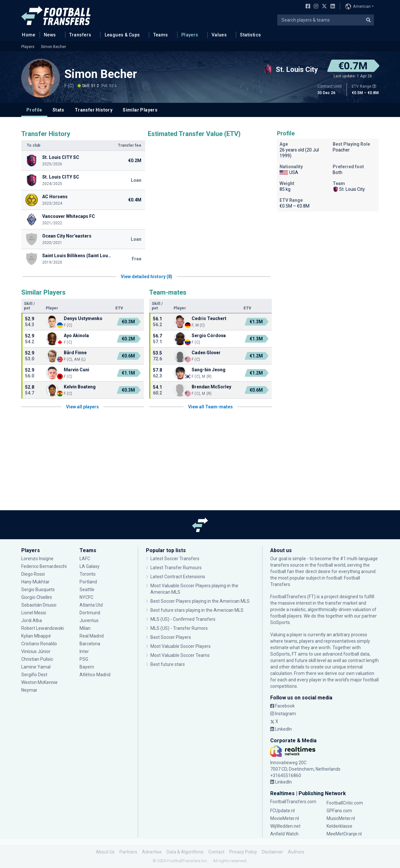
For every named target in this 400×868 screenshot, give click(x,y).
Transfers (80, 35)
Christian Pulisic (37, 659)
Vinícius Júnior (36, 651)
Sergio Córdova (209, 336)
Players (190, 35)
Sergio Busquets (38, 590)
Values (219, 35)
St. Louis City (349, 189)
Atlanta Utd (91, 605)
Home (27, 34)
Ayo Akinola (76, 336)
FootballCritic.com (345, 803)
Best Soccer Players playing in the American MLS (200, 601)
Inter (84, 651)
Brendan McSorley (211, 387)
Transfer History (94, 110)
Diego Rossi (33, 574)
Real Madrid (92, 636)
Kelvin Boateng (80, 387)
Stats (58, 110)
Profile (34, 110)
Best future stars (168, 664)
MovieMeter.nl (285, 818)
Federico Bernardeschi (44, 566)
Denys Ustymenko (83, 318)
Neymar (29, 690)
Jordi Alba (32, 620)
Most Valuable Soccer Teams (180, 655)
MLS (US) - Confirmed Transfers (183, 619)
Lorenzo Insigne (37, 559)
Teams (161, 35)
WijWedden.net (285, 826)
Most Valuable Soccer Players (181, 646)
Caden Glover (206, 353)
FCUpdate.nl (282, 811)
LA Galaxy (90, 566)
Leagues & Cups (122, 35)
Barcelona (90, 644)
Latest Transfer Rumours (176, 568)
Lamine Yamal (36, 667)
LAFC (85, 559)
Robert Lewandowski (43, 628)
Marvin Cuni (76, 370)
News (50, 35)
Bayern (87, 667)
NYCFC (86, 597)
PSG (84, 659)
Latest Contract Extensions (178, 577)
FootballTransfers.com (293, 802)
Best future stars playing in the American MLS (197, 610)
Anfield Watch (284, 834)
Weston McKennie (39, 682)
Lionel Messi (34, 613)
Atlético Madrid (95, 675)
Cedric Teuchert (209, 318)
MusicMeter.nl (341, 818)
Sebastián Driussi (39, 605)
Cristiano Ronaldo (39, 644)
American (358, 6)
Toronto (88, 574)
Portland (88, 582)
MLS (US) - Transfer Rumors (179, 628)
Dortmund (90, 613)
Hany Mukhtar (35, 582)
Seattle (87, 590)
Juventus (89, 620)
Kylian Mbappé (36, 636)
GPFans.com (339, 811)
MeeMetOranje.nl (344, 834)
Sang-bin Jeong (209, 370)
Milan (85, 628)
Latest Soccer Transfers (175, 559)
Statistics (250, 35)
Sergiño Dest (34, 675)
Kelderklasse (339, 826)
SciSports (280, 622)
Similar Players (140, 110)
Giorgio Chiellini (37, 597)
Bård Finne (75, 353)
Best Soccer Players (171, 637)
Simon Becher (53, 47)
